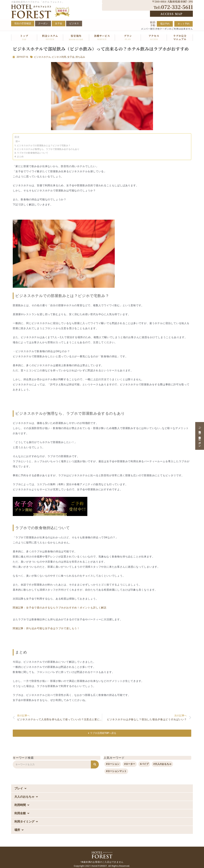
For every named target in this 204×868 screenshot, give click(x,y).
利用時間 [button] (22, 805)
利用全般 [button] (22, 813)
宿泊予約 (153, 24)
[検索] (95, 764)
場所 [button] (19, 830)
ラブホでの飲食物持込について (33, 153)
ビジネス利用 (59, 57)
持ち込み (80, 57)
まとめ (20, 156)
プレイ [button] (20, 788)
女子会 (71, 57)
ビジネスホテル (42, 57)
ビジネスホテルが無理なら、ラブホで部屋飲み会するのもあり (48, 149)
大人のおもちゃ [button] (26, 797)
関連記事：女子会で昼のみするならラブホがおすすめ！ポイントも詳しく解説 (60, 608)
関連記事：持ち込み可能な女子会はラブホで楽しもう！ (46, 628)
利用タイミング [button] (26, 822)
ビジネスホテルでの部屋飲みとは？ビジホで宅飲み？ (44, 145)
